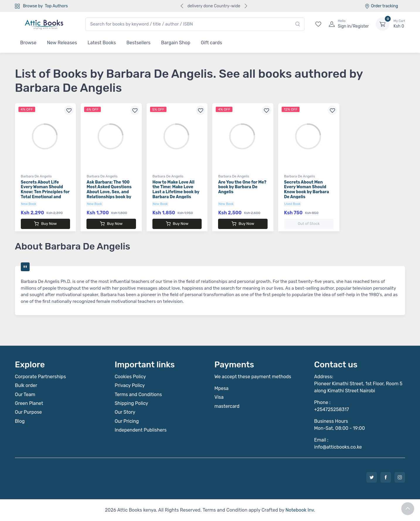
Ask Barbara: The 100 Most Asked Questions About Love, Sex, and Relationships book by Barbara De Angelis (109, 192)
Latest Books (102, 43)
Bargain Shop (176, 43)
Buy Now (45, 224)
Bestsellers (138, 43)
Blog (20, 421)
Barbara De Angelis (36, 176)
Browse (28, 43)
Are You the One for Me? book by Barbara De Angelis (242, 187)
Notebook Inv (300, 510)
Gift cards (211, 43)
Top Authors (56, 6)
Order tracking (381, 6)
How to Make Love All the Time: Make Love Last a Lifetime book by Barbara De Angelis (176, 190)
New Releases (62, 43)
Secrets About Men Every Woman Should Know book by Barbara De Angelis (307, 190)
